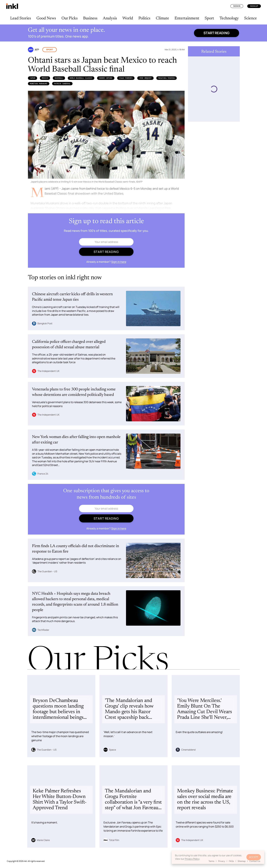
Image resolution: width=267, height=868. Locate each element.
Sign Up (254, 6)
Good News (46, 18)
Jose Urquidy (145, 78)
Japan (33, 78)
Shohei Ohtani (106, 78)
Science (250, 18)
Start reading (217, 33)
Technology (229, 18)
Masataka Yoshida (167, 78)
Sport (209, 18)
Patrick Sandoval (62, 84)
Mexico (45, 78)
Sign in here (119, 262)
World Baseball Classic (81, 78)
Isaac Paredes (126, 78)
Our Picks (70, 18)
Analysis (110, 18)
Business (90, 18)
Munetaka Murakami (39, 84)
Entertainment (187, 18)
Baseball (59, 78)
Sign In (237, 6)
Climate (162, 18)
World (128, 18)
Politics (144, 18)
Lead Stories (21, 18)
